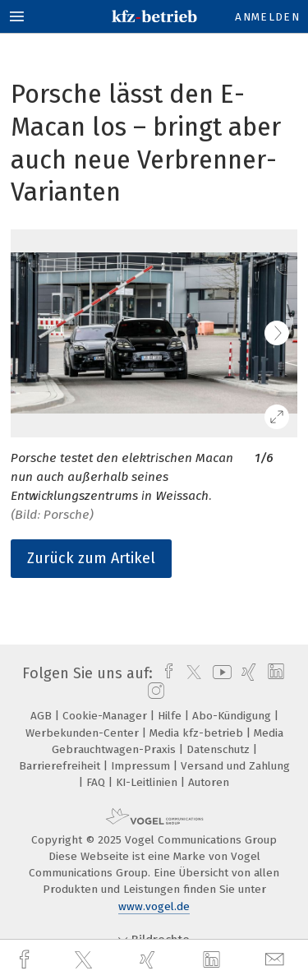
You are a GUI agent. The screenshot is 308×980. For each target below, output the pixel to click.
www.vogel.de (154, 906)
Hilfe (171, 716)
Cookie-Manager (106, 716)
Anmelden (267, 17)
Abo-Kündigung (233, 716)
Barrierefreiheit (61, 766)
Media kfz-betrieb (198, 733)
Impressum (142, 766)
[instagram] (154, 691)
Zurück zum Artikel (91, 558)
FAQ (97, 782)
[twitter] (85, 960)
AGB (43, 716)
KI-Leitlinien (148, 782)
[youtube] (219, 673)
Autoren (209, 782)
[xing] (149, 960)
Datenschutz (220, 749)
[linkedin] (214, 960)
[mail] (277, 960)
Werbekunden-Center (84, 733)
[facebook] (26, 960)
